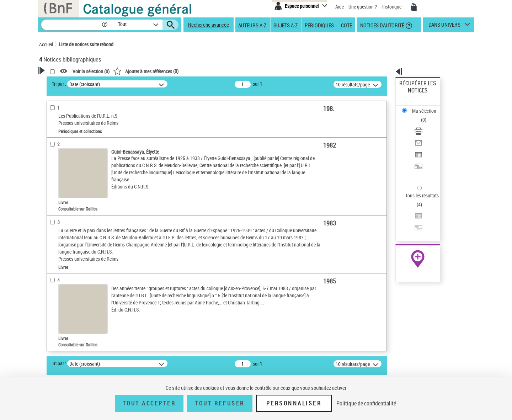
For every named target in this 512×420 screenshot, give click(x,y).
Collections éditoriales (70, 216)
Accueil (46, 44)
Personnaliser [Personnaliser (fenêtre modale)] (294, 403)
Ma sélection (413, 94)
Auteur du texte (64, 172)
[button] (105, 25)
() (237, 71)
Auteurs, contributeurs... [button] (73, 278)
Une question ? (363, 7)
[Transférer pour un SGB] (427, 133)
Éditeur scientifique (68, 162)
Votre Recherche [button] (68, 83)
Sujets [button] (53, 314)
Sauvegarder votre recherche (84, 117)
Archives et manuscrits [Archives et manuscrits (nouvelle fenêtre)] (411, 217)
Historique (392, 7)
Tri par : (150, 84)
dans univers (444, 26)
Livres (55, 245)
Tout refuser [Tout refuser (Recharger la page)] (220, 403)
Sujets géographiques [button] (70, 326)
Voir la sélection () (182, 71)
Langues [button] (55, 291)
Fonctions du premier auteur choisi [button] (78, 147)
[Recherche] (71, 25)
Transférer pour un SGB (423, 132)
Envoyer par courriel (420, 115)
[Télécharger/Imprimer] (427, 107)
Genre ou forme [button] (63, 338)
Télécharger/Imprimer (422, 107)
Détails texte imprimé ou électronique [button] (73, 231)
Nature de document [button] (69, 195)
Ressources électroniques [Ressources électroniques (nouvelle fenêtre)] (414, 225)
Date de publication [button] (68, 302)
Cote (346, 25)
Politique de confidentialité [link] (366, 403)
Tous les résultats (417, 152)
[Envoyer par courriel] (427, 116)
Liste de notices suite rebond (86, 44)
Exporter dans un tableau (425, 124)
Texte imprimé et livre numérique (80, 206)
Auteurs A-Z (252, 25)
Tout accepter (149, 403)
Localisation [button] (60, 267)
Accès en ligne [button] (62, 183)
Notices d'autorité (382, 25)
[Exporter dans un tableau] (427, 124)
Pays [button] (52, 350)
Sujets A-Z (286, 25)
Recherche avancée (209, 25)
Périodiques (319, 25)
